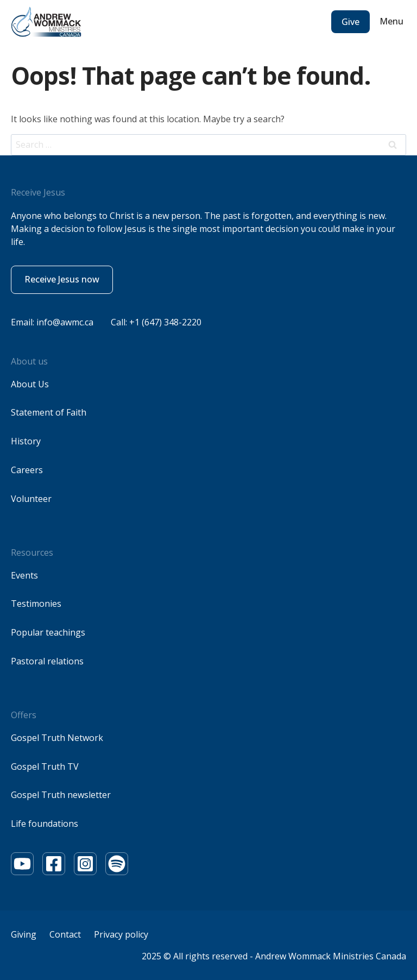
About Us (30, 384)
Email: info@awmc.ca (52, 322)
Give (350, 22)
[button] (62, 280)
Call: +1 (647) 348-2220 (156, 322)
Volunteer (31, 499)
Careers (27, 470)
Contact (65, 934)
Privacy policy (121, 934)
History (26, 441)
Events (24, 575)
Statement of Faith (49, 412)
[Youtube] (22, 864)
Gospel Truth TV (45, 767)
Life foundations (45, 824)
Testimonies (36, 604)
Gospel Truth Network (57, 738)
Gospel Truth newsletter (61, 795)
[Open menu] (393, 22)
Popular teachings (48, 632)
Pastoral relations (47, 661)
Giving (24, 934)
